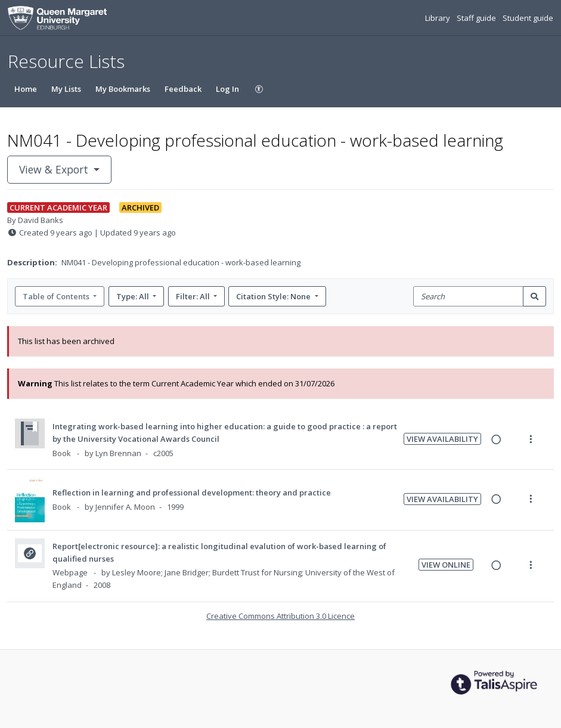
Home (26, 89)
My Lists (66, 89)
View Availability (442, 439)
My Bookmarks (123, 89)
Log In (227, 89)
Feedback (183, 89)
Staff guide (477, 18)
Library (438, 18)
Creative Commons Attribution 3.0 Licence (280, 616)
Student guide (528, 18)
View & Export (55, 169)
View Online (446, 565)
